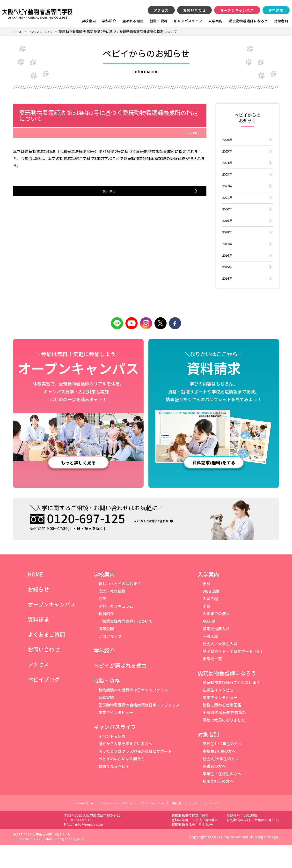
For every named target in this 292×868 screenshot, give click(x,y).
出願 (206, 607)
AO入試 (209, 645)
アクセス (161, 10)
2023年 (228, 181)
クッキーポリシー (66, 826)
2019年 (228, 234)
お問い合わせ (195, 10)
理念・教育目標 (112, 615)
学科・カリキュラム (116, 630)
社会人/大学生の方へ (221, 782)
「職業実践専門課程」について (125, 645)
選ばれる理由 (133, 21)
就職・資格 (159, 21)
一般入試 (210, 660)
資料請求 (276, 10)
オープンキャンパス (237, 10)
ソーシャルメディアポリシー (109, 826)
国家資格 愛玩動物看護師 (224, 736)
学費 (206, 630)
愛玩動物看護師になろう (248, 21)
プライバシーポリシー (156, 826)
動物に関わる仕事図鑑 (222, 728)
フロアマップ (110, 660)
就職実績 (106, 721)
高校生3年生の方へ (219, 775)
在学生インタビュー (220, 713)
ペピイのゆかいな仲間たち (122, 782)
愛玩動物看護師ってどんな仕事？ (231, 706)
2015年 (228, 288)
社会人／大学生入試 (220, 667)
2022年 (228, 194)
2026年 (228, 141)
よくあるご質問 (46, 658)
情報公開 (106, 652)
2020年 (228, 221)
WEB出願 (211, 615)
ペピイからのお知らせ (248, 118)
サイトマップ (230, 826)
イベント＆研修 (112, 760)
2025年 (228, 154)
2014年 (228, 301)
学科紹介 (109, 21)
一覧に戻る (106, 192)
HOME (35, 598)
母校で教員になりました (224, 743)
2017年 (228, 261)
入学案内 (215, 21)
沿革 (102, 622)
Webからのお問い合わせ (161, 544)
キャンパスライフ (188, 21)
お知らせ (38, 613)
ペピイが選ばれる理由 (120, 689)
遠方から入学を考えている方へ (125, 767)
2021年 (228, 208)
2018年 (228, 248)
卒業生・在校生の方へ (222, 797)
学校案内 (89, 21)
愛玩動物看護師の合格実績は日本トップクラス (139, 728)
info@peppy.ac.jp (128, 847)
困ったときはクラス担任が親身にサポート (135, 775)
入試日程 (210, 622)
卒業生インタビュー (116, 736)
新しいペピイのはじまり (120, 607)
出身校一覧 (212, 682)
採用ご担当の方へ (218, 805)
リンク (207, 826)
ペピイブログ (44, 703)
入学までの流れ (216, 637)
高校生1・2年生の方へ (222, 767)
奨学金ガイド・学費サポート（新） (234, 675)
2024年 (228, 168)
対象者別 (281, 21)
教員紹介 (106, 637)
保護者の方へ (214, 790)
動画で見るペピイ (114, 790)
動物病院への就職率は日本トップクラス (133, 713)
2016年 (228, 274)
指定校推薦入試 (216, 652)
